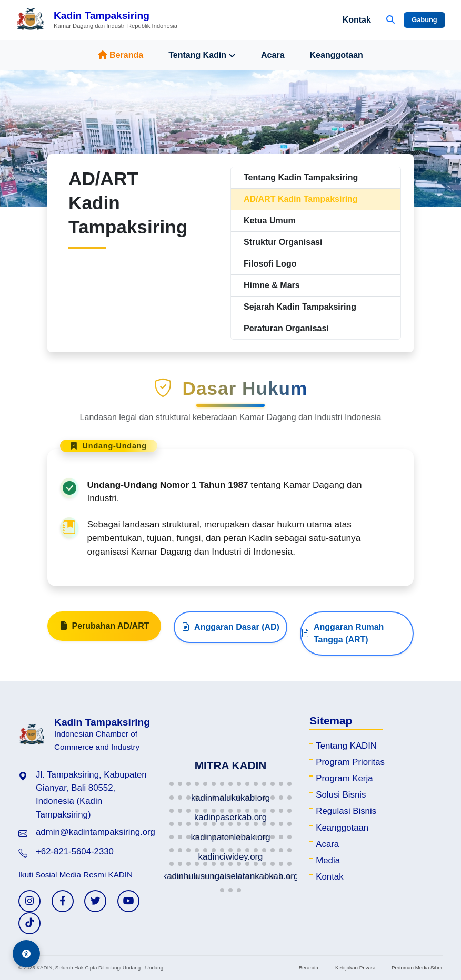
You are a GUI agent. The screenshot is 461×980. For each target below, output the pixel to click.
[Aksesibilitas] (26, 954)
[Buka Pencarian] (390, 20)
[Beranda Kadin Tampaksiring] (97, 20)
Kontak (357, 20)
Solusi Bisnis (341, 795)
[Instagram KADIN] (29, 901)
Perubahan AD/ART (104, 631)
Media (328, 860)
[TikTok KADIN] (29, 923)
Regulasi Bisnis (346, 811)
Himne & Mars (272, 285)
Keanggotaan (337, 55)
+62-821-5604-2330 (75, 851)
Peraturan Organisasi (286, 328)
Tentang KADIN (346, 746)
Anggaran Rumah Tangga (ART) (342, 638)
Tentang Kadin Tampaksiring (301, 177)
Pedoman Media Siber (417, 968)
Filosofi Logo (270, 264)
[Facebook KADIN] (63, 901)
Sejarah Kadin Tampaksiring (300, 307)
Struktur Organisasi (283, 242)
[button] (172, 784)
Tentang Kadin (202, 55)
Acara (273, 55)
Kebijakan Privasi (355, 968)
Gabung (424, 20)
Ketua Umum (270, 221)
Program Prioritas (350, 762)
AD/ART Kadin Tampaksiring (301, 199)
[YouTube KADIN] (128, 901)
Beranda (121, 55)
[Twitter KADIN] (95, 901)
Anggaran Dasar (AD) (230, 632)
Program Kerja (344, 778)
